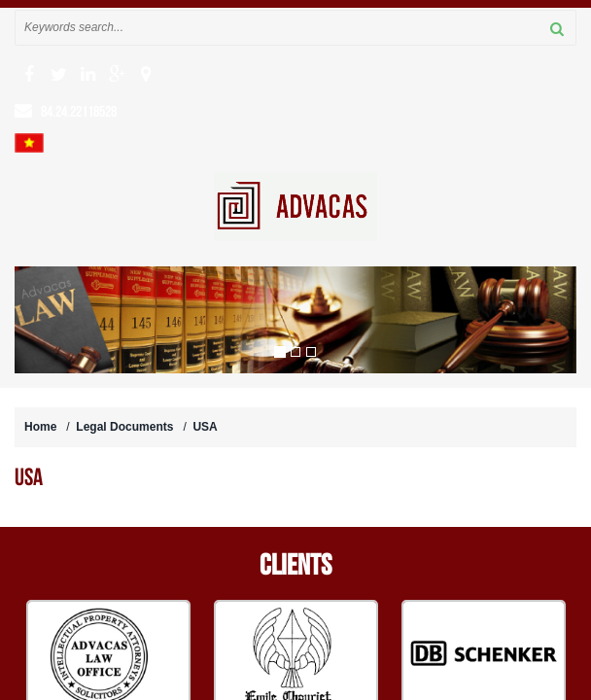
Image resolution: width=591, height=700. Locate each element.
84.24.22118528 (79, 111)
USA (205, 427)
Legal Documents (124, 427)
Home (40, 427)
